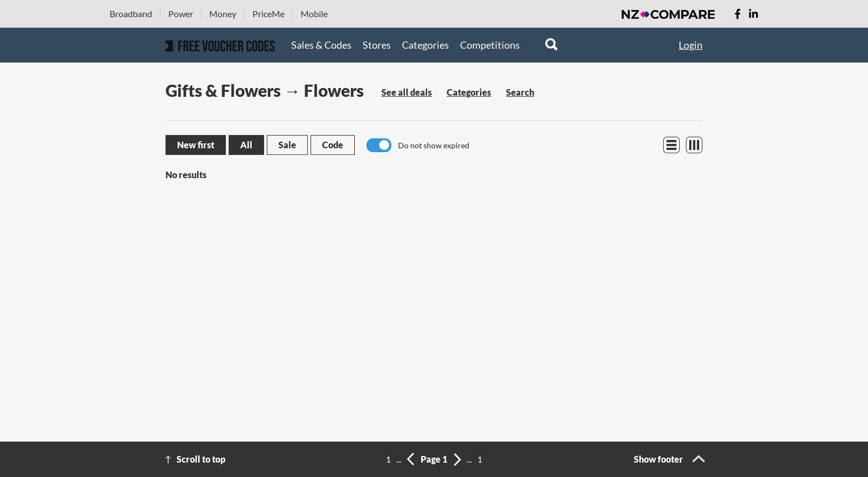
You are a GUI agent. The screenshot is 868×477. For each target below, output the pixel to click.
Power (181, 14)
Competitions (490, 45)
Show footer (658, 459)
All (246, 145)
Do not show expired (434, 145)
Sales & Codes (321, 45)
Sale (287, 145)
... (399, 459)
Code (333, 145)
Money (223, 14)
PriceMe (268, 14)
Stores (377, 45)
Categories (425, 45)
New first (196, 145)
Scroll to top (201, 459)
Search (520, 92)
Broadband (131, 14)
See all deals (407, 92)
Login (691, 45)
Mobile (314, 14)
